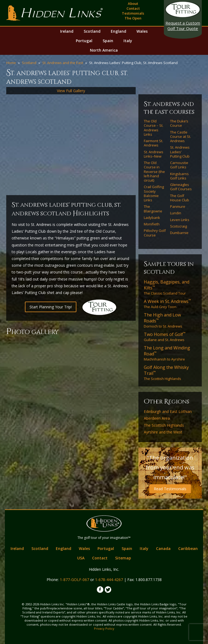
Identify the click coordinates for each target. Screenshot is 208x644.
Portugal (84, 41)
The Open (133, 18)
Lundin (176, 213)
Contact (133, 8)
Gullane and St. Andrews (165, 337)
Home (11, 63)
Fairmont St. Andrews (153, 143)
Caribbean (188, 548)
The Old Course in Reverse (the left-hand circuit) (154, 171)
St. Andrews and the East (63, 63)
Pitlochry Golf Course (155, 233)
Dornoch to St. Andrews (163, 320)
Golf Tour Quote (183, 26)
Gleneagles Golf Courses (181, 187)
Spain (108, 41)
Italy (128, 41)
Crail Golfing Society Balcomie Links (154, 193)
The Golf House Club (180, 198)
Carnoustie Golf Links (179, 165)
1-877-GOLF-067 (74, 580)
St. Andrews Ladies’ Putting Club (180, 152)
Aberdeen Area (157, 418)
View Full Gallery (71, 91)
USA (81, 558)
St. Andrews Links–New (154, 154)
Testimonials (133, 13)
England (118, 31)
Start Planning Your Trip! (51, 307)
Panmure (178, 206)
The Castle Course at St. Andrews (181, 137)
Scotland (92, 31)
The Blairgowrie (153, 209)
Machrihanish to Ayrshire (167, 353)
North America (104, 50)
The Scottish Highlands (166, 373)
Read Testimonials (170, 489)
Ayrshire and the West (163, 432)
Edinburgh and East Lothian (168, 412)
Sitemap (123, 558)
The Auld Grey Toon (167, 304)
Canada (163, 548)
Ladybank (152, 218)
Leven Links (180, 220)
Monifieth (152, 224)
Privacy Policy (104, 628)
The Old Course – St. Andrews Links (154, 128)
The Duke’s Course (179, 123)
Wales (142, 31)
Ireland (67, 31)
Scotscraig (178, 226)
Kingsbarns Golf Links (179, 176)
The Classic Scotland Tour (167, 287)
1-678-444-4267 (109, 580)
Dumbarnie (179, 233)
